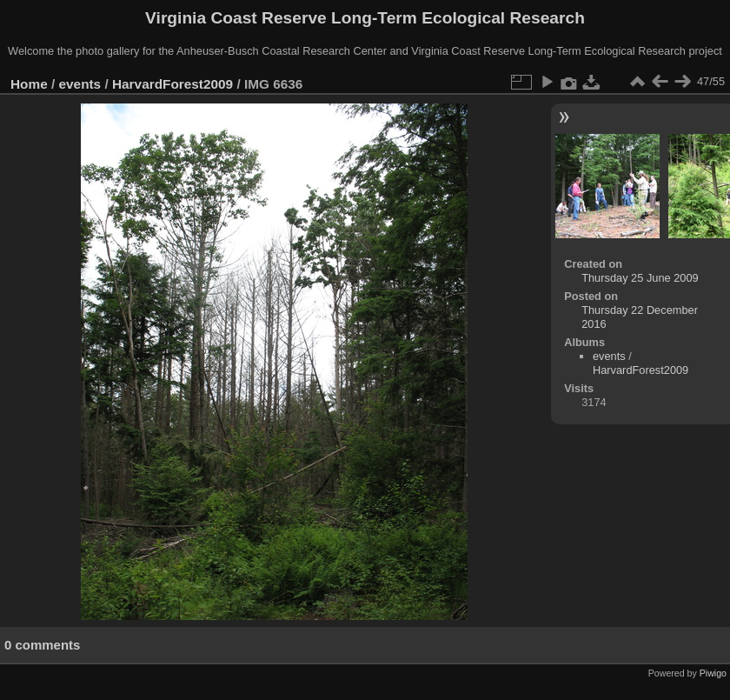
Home (29, 84)
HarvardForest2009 (173, 84)
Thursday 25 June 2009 (640, 278)
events (80, 84)
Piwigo (713, 673)
